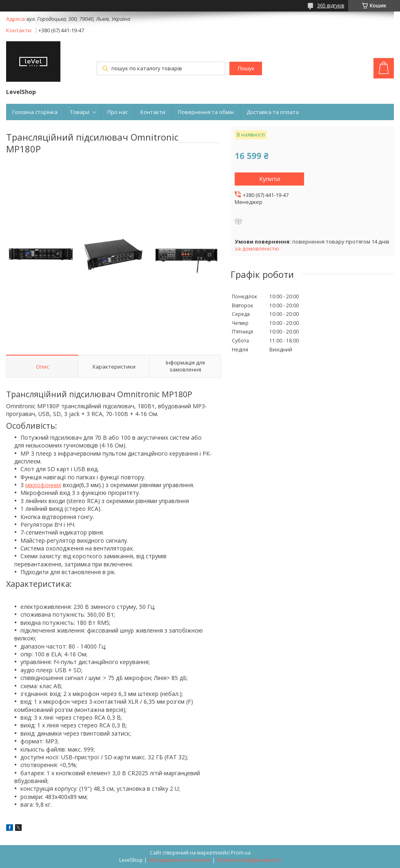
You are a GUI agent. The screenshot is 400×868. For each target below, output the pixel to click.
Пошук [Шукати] (246, 68)
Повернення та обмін (206, 112)
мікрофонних (43, 485)
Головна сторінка (35, 112)
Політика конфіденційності (249, 860)
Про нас (118, 112)
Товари (80, 112)
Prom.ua (241, 853)
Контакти (153, 112)
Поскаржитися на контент (180, 860)
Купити (270, 179)
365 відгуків (331, 6)
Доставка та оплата (273, 112)
